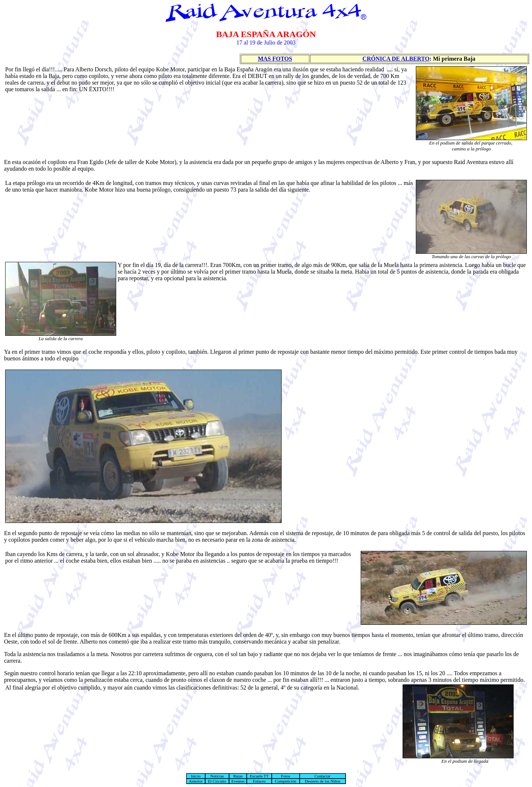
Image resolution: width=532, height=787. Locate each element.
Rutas (238, 776)
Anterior (196, 781)
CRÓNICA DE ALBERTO (396, 59)
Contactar (323, 776)
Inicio (196, 776)
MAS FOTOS (275, 59)
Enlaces (259, 781)
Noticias (217, 776)
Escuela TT (259, 776)
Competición (286, 781)
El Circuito (217, 781)
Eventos (238, 781)
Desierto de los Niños (323, 781)
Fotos (285, 776)
